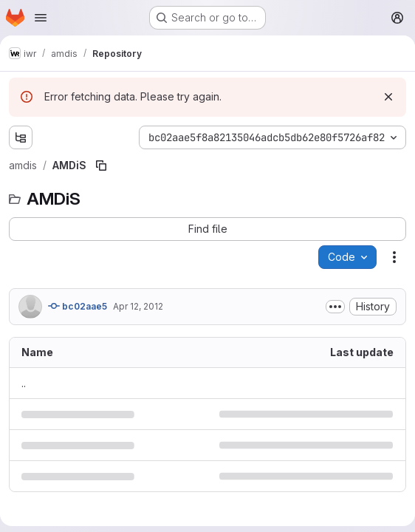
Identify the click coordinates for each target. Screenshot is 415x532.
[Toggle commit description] (335, 307)
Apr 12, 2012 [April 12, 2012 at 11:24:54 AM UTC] (138, 306)
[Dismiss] (388, 97)
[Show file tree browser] (21, 137)
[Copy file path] (101, 166)
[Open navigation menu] (41, 18)
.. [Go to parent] (24, 383)
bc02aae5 (78, 306)
